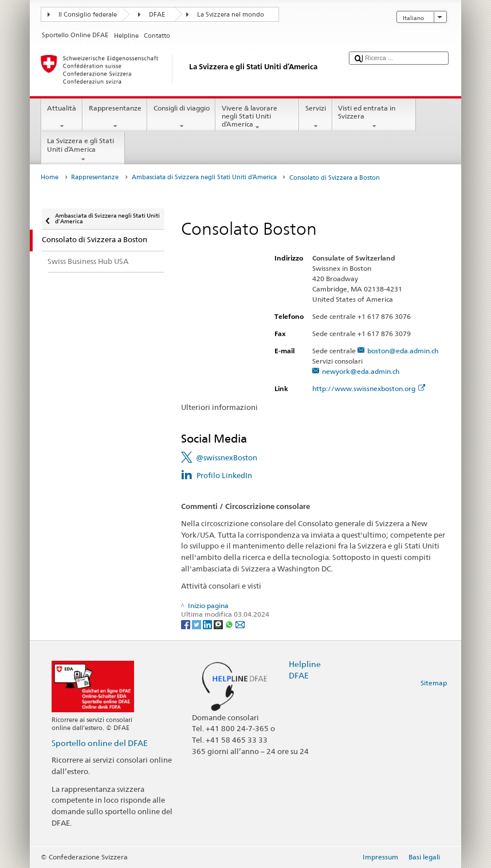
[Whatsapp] (230, 624)
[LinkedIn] (208, 624)
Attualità (62, 117)
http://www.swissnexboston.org (369, 388)
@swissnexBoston (227, 457)
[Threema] (219, 624)
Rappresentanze (115, 117)
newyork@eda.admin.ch (361, 371)
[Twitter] (197, 624)
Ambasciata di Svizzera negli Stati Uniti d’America (204, 177)
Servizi (315, 117)
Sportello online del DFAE (100, 743)
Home (50, 177)
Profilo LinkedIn (224, 475)
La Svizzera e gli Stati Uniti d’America (83, 150)
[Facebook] (186, 624)
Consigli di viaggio (181, 117)
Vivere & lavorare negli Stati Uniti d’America (257, 118)
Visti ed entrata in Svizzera (374, 117)
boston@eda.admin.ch (403, 351)
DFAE (157, 15)
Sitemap (434, 683)
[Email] (240, 624)
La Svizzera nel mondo (231, 15)
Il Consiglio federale (88, 15)
